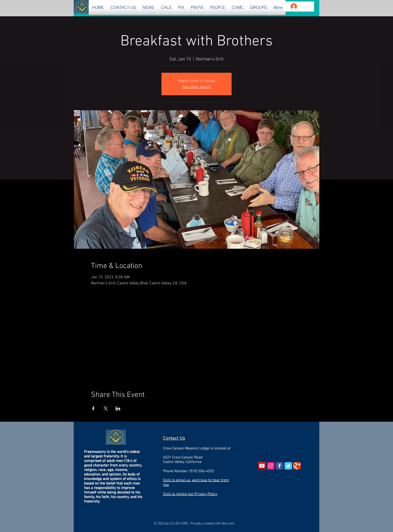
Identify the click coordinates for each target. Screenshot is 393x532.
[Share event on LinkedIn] (118, 408)
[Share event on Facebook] (93, 408)
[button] (148, 7)
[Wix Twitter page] (288, 466)
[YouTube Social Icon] (262, 466)
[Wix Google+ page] (297, 466)
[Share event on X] (106, 408)
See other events (197, 87)
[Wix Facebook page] (279, 466)
